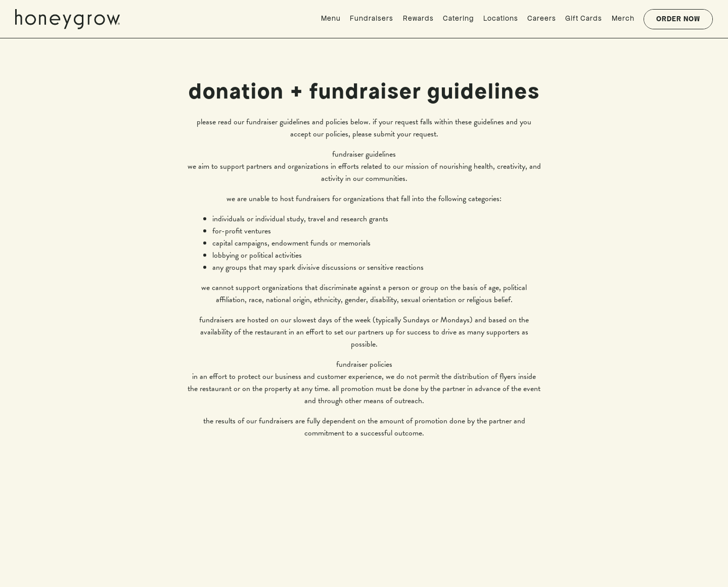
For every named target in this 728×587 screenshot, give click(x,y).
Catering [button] (458, 18)
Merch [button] (623, 18)
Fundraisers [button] (372, 18)
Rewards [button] (418, 18)
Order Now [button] (678, 19)
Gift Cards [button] (584, 18)
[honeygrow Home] (71, 18)
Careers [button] (542, 18)
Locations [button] (501, 18)
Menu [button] (331, 18)
